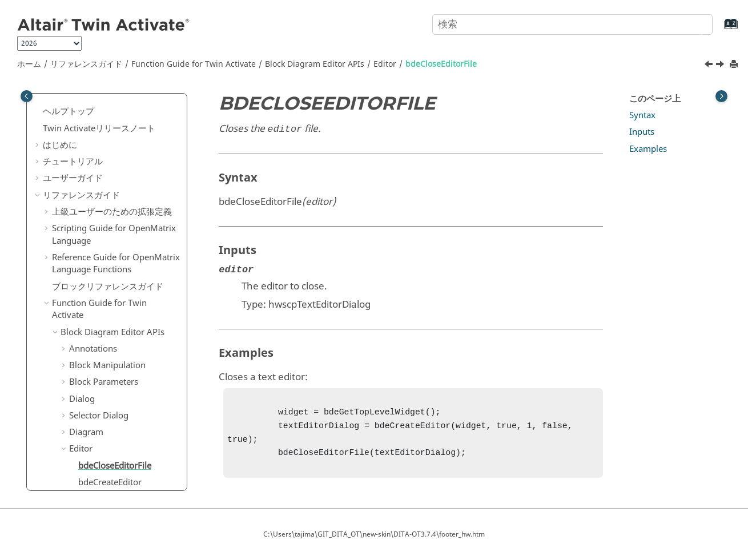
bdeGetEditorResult (116, 335)
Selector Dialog (99, 201)
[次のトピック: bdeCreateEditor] (721, 66)
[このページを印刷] (735, 65)
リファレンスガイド (86, 64)
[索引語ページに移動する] (719, 29)
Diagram (86, 217)
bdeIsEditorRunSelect (120, 459)
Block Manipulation (107, 151)
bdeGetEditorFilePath (120, 301)
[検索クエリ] (572, 25)
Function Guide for (194, 64)
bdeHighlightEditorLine (124, 442)
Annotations (93, 134)
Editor (385, 64)
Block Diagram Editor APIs (315, 64)
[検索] (693, 23)
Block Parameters (104, 167)
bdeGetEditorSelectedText (128, 380)
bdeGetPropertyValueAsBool (128, 420)
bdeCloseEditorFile (441, 64)
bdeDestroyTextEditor (121, 284)
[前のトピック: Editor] (710, 66)
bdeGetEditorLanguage (124, 318)
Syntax (642, 115)
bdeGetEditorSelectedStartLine (128, 357)
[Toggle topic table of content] (721, 96)
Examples (648, 149)
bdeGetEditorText (112, 397)
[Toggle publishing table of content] (27, 96)
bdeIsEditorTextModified (126, 476)
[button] (56, 118)
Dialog (82, 184)
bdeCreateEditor (110, 268)
